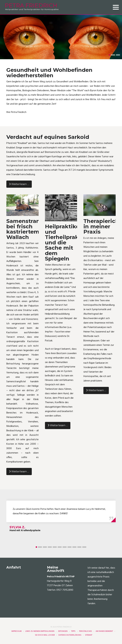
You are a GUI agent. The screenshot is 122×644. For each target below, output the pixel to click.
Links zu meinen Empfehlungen (40, 631)
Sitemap (89, 635)
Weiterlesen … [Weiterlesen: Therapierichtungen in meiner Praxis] (96, 390)
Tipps (73, 631)
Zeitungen (63, 631)
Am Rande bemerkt (104, 631)
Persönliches (86, 631)
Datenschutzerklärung (70, 635)
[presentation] (5, 38)
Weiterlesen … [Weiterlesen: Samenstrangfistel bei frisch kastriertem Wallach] (19, 471)
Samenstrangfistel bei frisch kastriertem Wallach (32, 229)
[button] (109, 55)
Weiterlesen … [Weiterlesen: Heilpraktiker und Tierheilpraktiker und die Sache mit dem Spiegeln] (58, 425)
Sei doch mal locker (45, 635)
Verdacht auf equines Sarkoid (48, 137)
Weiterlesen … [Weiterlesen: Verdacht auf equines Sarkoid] (19, 184)
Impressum (17, 631)
